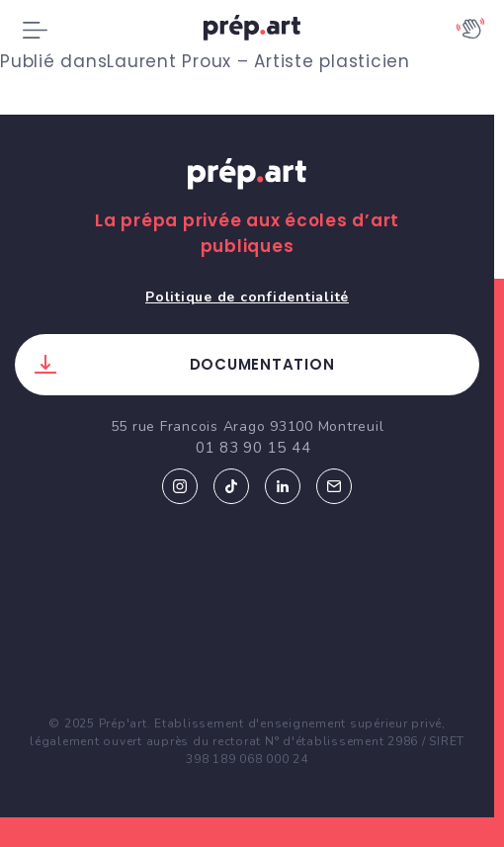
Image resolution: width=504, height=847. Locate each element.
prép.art (252, 31)
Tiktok (231, 486)
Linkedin (283, 486)
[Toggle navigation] (35, 31)
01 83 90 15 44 (253, 448)
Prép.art (247, 193)
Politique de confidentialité (247, 297)
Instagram (180, 486)
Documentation (262, 364)
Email (334, 486)
